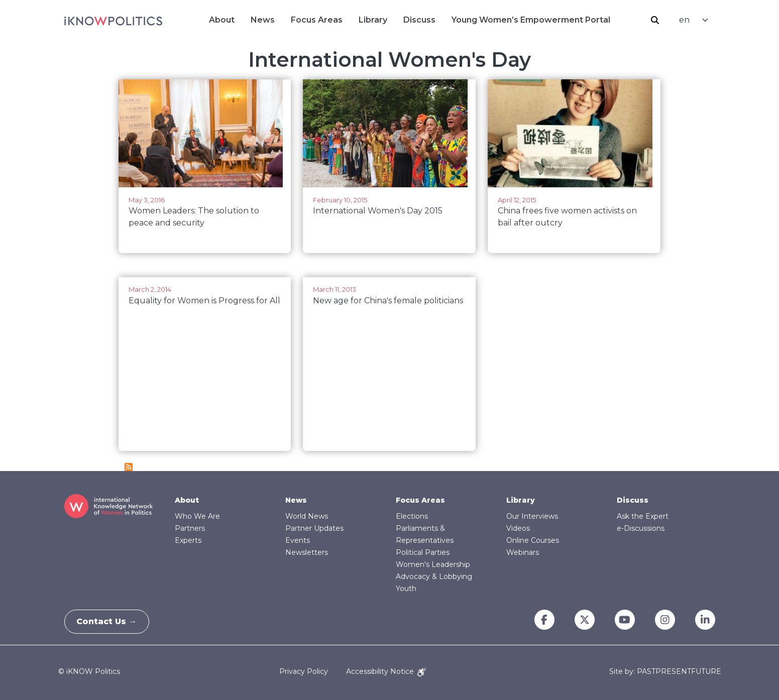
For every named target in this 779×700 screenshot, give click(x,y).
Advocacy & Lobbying (434, 576)
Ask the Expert (643, 516)
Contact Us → (110, 621)
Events (298, 540)
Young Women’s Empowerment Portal (531, 20)
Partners (190, 528)
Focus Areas (317, 20)
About (222, 20)
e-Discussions (641, 528)
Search (655, 20)
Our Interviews (532, 516)
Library (373, 20)
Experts (188, 540)
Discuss (419, 20)
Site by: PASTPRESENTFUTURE (665, 672)
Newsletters (307, 552)
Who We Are (197, 516)
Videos (518, 528)
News (263, 20)
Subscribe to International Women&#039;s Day (129, 467)
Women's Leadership (433, 564)
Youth (406, 589)
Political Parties (423, 552)
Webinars (523, 552)
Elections (412, 516)
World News (307, 516)
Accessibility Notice (386, 671)
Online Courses (533, 540)
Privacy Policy (304, 671)
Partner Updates (314, 528)
